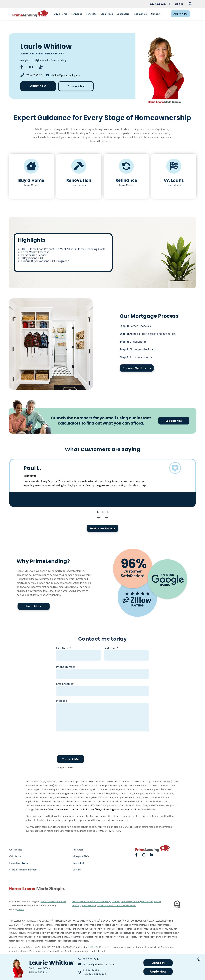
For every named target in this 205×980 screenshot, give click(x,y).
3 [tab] (108, 512)
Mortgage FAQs (81, 856)
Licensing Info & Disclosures (126, 901)
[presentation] (82, 741)
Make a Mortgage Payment (23, 870)
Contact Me (76, 86)
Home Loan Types (19, 863)
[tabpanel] (102, 483)
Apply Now (38, 86)
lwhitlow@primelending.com (66, 75)
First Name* (64, 648)
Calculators (15, 856)
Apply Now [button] (158, 971)
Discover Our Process (137, 368)
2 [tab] (103, 512)
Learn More (34, 606)
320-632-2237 (33, 75)
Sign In (179, 4)
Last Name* (111, 648)
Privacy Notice (89, 905)
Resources (78, 850)
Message (62, 701)
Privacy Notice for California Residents (117, 905)
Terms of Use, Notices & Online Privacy (91, 901)
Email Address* (65, 684)
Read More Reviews (102, 528)
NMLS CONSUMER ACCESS (53, 901)
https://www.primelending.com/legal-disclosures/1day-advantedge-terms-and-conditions (90, 809)
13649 (21, 909)
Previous (99, 517)
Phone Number (66, 667)
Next (106, 517)
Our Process (16, 850)
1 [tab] (98, 512)
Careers (77, 870)
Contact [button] (158, 963)
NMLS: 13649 (95, 947)
